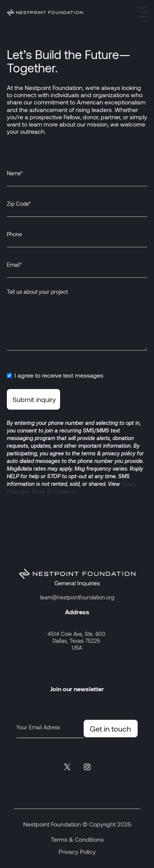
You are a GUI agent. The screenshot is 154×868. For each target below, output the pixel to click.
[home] (45, 12)
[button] (142, 12)
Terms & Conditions (77, 839)
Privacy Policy (77, 851)
